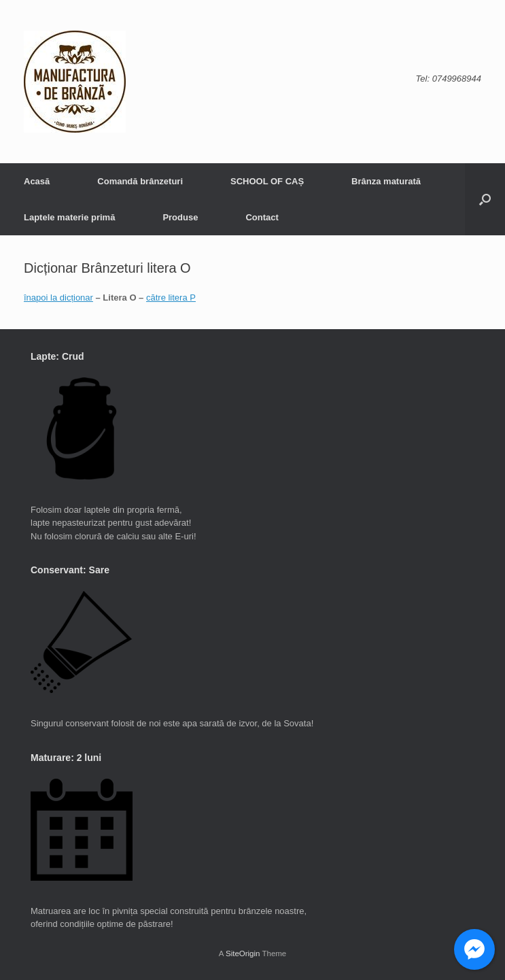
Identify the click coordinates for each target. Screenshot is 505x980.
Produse (180, 217)
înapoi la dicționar (58, 298)
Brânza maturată (386, 181)
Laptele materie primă (69, 217)
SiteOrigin (243, 953)
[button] (485, 199)
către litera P (171, 298)
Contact (262, 217)
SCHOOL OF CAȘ (267, 181)
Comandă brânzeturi (140, 181)
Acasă (37, 181)
